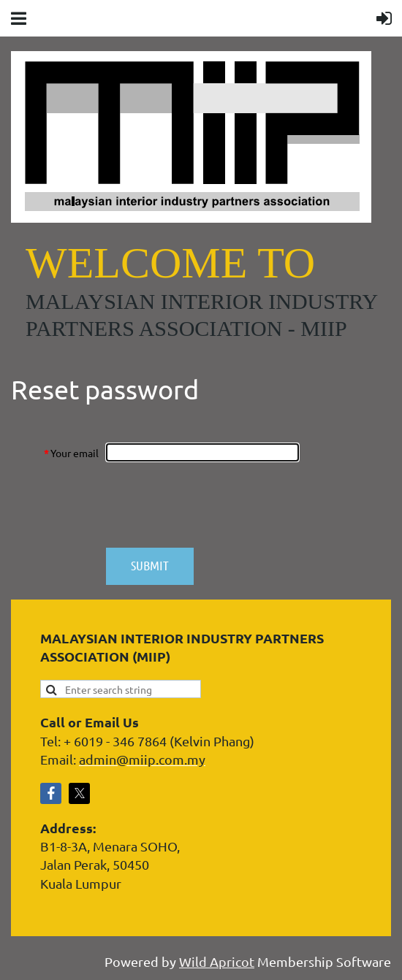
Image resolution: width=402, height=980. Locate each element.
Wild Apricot (217, 961)
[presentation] (217, 505)
